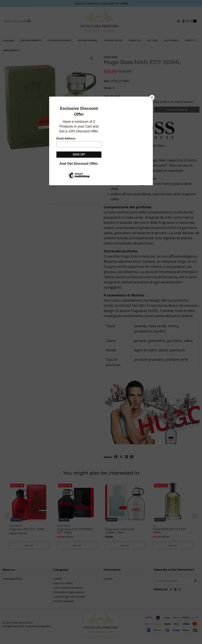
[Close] (152, 97)
